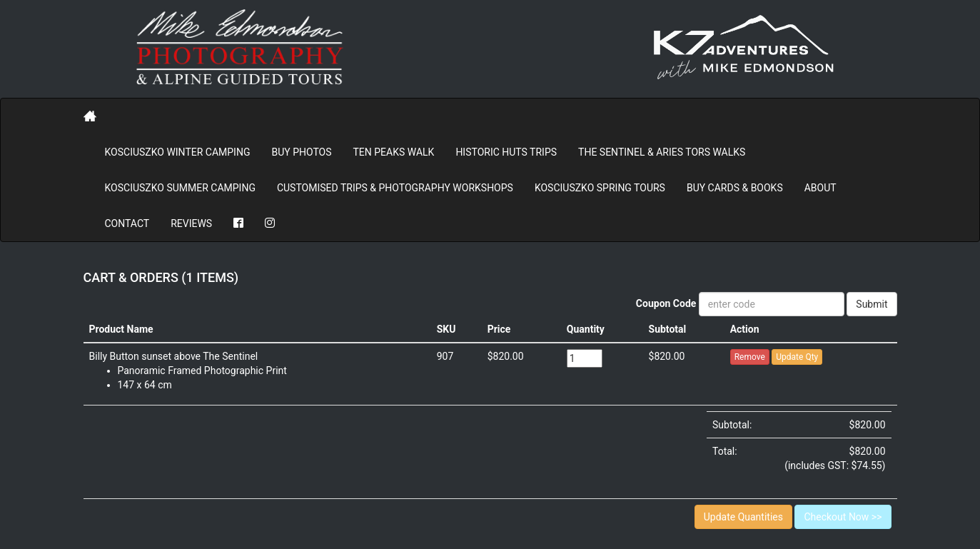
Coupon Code (666, 303)
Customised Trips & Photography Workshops (395, 188)
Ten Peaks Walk (394, 152)
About (820, 188)
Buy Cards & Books (735, 188)
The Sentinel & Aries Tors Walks (662, 152)
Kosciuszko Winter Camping (178, 152)
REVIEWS (191, 223)
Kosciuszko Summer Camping (180, 188)
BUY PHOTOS (301, 152)
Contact (127, 223)
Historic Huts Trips (506, 152)
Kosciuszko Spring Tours (600, 188)
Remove (750, 357)
